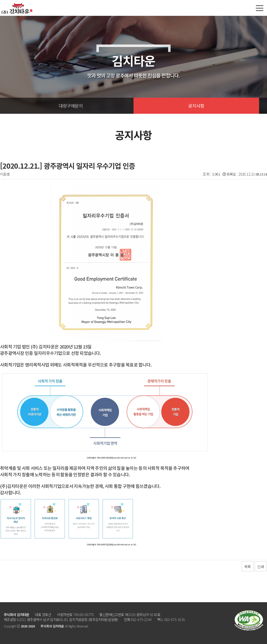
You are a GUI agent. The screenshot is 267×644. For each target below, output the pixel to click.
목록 (247, 566)
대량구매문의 (71, 106)
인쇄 (261, 566)
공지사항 (196, 106)
